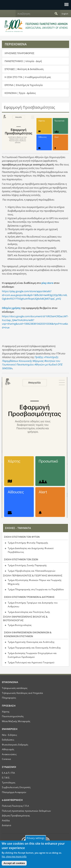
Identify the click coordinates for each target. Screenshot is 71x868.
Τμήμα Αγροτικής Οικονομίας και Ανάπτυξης (31, 642)
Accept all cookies (14, 865)
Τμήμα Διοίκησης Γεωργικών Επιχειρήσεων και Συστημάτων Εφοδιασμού (32, 655)
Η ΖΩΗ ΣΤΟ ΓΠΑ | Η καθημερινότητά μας (28, 77)
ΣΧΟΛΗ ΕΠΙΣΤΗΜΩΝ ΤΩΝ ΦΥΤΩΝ (22, 537)
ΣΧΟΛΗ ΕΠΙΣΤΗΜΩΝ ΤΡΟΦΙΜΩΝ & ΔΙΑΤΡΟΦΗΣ (29, 597)
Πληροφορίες (9, 698)
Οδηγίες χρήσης (11, 308)
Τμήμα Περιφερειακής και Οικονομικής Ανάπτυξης (34, 648)
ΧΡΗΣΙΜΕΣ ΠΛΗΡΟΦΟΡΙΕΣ (19, 53)
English (65, 14)
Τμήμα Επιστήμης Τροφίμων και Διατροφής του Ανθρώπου (33, 605)
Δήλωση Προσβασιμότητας (16, 815)
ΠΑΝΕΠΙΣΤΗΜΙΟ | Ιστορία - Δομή (23, 61)
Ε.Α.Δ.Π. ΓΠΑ (8, 773)
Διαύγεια (6, 825)
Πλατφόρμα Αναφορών (14, 792)
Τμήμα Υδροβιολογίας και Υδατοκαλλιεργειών (32, 571)
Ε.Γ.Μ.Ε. (6, 778)
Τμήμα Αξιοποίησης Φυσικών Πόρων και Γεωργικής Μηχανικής (35, 582)
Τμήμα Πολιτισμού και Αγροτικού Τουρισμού (31, 662)
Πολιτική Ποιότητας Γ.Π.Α (15, 806)
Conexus (6, 759)
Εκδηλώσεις (8, 740)
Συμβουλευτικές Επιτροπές (16, 787)
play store (47, 283)
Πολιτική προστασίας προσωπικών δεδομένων (26, 811)
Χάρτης (6, 711)
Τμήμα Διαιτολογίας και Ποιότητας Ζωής (29, 612)
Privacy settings (35, 840)
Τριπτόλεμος (9, 782)
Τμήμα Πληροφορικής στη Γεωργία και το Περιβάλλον (36, 589)
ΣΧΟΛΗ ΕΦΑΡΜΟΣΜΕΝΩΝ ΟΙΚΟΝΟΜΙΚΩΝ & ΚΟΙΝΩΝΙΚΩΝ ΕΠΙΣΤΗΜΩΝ (28, 634)
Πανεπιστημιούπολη (13, 716)
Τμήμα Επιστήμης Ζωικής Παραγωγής (27, 565)
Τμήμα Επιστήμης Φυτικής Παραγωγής (28, 543)
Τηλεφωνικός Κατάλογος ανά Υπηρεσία (22, 693)
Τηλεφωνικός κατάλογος (15, 688)
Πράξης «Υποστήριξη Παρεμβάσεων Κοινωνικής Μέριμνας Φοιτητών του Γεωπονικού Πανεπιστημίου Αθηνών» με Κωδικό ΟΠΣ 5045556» (32, 363)
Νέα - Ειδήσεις (9, 735)
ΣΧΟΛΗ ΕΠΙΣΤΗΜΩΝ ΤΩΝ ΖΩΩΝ (21, 559)
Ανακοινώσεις (9, 754)
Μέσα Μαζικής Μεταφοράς (16, 721)
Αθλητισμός (8, 749)
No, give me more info (14, 859)
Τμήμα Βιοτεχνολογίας (20, 625)
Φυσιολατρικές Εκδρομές (15, 744)
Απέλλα (6, 820)
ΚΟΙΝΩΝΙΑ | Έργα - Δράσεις (20, 93)
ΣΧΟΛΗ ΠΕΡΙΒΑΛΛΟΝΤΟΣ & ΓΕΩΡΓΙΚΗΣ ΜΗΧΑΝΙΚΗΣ (33, 575)
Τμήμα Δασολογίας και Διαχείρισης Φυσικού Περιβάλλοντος (31, 550)
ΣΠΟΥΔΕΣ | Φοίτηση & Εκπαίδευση (24, 69)
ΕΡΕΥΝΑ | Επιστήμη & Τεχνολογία (24, 85)
